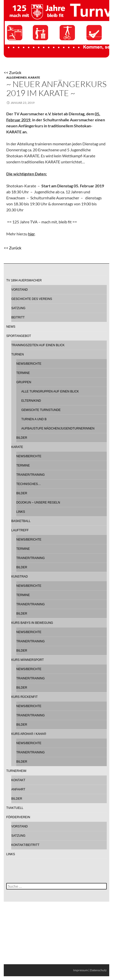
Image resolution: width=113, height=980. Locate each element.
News (11, 327)
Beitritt (18, 317)
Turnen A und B (34, 419)
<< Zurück (13, 72)
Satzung (18, 308)
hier (31, 234)
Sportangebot (19, 336)
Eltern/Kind (31, 401)
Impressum (81, 970)
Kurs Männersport (28, 660)
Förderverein (18, 817)
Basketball (21, 521)
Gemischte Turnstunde (41, 410)
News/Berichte (29, 364)
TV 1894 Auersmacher (24, 280)
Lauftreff (20, 530)
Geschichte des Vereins (32, 299)
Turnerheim (16, 771)
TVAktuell (15, 808)
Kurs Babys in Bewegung (32, 623)
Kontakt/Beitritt (25, 845)
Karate (34, 77)
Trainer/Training (30, 475)
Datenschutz (98, 970)
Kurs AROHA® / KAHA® (29, 734)
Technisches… (29, 484)
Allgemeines (17, 77)
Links (21, 512)
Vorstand (20, 290)
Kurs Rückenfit (24, 697)
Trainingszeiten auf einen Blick (38, 345)
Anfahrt (18, 789)
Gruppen (24, 382)
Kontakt (18, 780)
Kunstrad (20, 577)
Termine (23, 373)
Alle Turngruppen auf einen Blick (50, 391)
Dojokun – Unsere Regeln (38, 503)
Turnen (18, 354)
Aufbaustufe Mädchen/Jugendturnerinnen (58, 428)
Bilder (22, 438)
